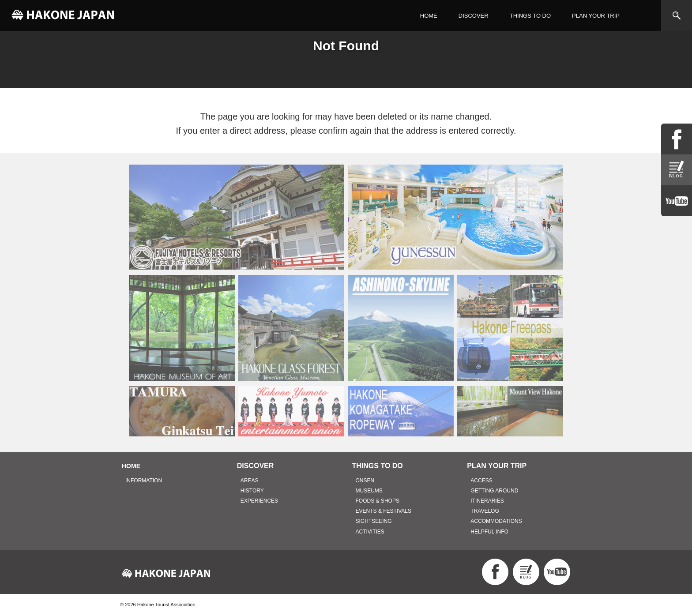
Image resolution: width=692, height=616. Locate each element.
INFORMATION (144, 481)
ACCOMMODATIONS (496, 521)
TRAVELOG (485, 511)
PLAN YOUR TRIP (596, 16)
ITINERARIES (487, 501)
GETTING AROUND (494, 491)
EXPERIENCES (259, 501)
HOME (429, 16)
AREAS (250, 481)
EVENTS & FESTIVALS (384, 511)
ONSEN (365, 481)
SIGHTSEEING (374, 521)
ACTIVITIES (370, 532)
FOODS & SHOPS (378, 501)
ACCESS (481, 481)
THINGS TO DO (530, 16)
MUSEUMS (369, 491)
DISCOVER (474, 16)
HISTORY (252, 491)
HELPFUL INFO (489, 532)
